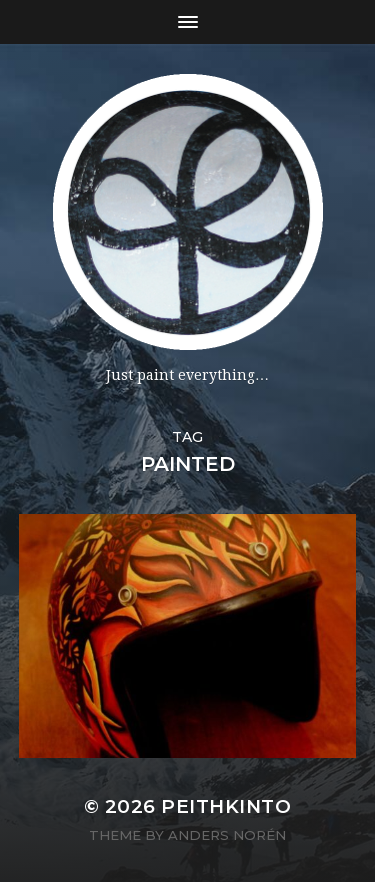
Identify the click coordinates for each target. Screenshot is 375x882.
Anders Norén (227, 835)
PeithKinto (226, 806)
